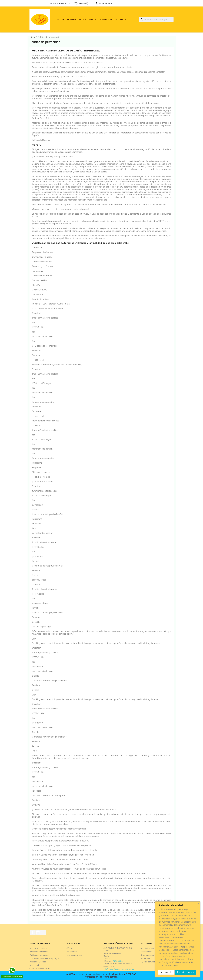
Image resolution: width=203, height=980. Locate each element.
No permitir (166, 972)
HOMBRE (71, 19)
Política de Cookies (38, 962)
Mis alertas (145, 958)
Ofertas (70, 948)
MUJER (83, 19)
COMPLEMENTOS (108, 19)
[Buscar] (156, 19)
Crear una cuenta (148, 955)
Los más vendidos (74, 955)
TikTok (44, 932)
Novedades (72, 952)
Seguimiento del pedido (151, 948)
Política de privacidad (39, 952)
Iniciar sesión (146, 952)
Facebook (32, 932)
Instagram (38, 932)
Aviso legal (34, 965)
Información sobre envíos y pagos (44, 958)
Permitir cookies (185, 972)
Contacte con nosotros (40, 968)
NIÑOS (92, 19)
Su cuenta (147, 944)
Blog (123, 19)
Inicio (61, 19)
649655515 (65, 3)
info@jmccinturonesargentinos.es (119, 969)
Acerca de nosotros (38, 948)
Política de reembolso (39, 955)
